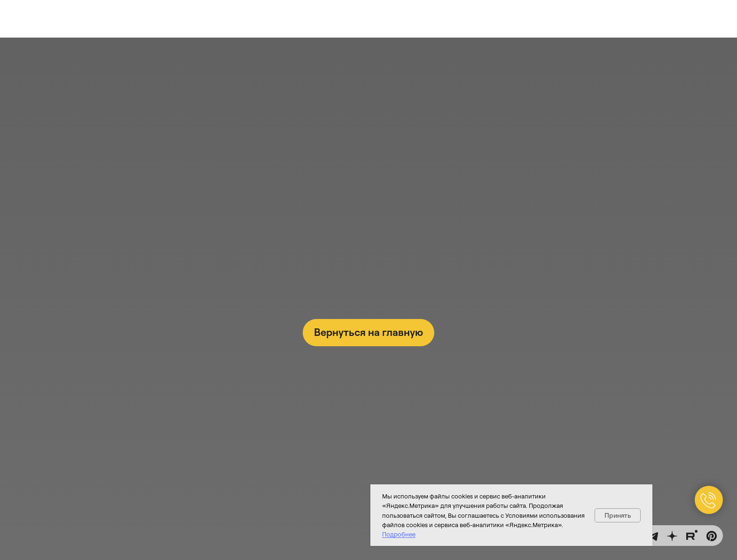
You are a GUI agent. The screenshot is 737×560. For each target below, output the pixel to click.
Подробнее (399, 534)
